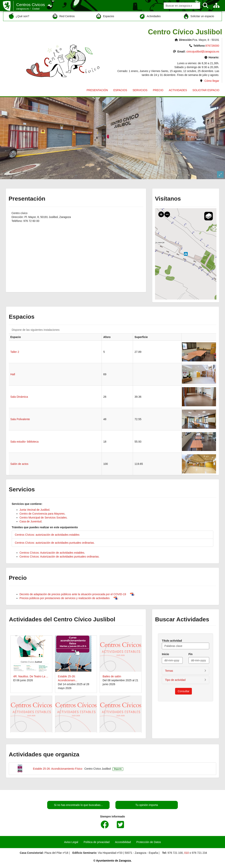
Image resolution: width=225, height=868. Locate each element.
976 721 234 (199, 853)
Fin (191, 654)
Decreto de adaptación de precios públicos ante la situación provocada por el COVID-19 (73, 594)
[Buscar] (206, 6)
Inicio (165, 654)
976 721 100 (175, 853)
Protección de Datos (149, 842)
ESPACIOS (120, 90)
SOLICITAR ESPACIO (206, 90)
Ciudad (36, 9)
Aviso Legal (71, 842)
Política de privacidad (97, 842)
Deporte (118, 769)
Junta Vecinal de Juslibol (34, 510)
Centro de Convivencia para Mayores (42, 514)
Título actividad (172, 641)
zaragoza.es (23, 9)
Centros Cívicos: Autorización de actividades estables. (52, 553)
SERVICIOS (140, 90)
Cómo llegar (212, 81)
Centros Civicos (31, 5)
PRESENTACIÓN (97, 90)
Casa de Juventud (31, 521)
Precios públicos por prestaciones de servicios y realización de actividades (65, 598)
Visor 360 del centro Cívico (112, 138)
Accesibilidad (123, 842)
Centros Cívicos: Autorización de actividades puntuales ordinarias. (59, 557)
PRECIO (158, 90)
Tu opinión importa (147, 805)
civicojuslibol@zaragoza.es (203, 52)
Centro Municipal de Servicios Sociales (43, 518)
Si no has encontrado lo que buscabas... (78, 805)
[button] (186, 671)
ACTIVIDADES (178, 90)
